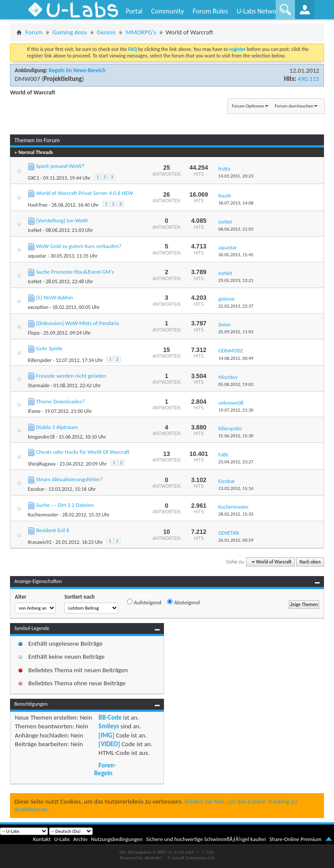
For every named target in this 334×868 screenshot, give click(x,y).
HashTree (38, 205)
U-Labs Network (259, 11)
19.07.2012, (236, 410)
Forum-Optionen (248, 106)
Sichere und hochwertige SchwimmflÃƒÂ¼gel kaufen (206, 839)
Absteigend (183, 602)
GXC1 (33, 178)
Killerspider (40, 360)
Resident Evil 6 (53, 530)
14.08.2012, (236, 358)
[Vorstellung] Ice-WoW (62, 220)
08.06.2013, (236, 229)
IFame (34, 411)
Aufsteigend (144, 602)
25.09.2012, (236, 332)
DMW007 (27, 79)
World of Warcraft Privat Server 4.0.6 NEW (85, 193)
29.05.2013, (236, 280)
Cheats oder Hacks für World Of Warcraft (83, 452)
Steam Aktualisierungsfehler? (70, 479)
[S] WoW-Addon (55, 297)
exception (38, 307)
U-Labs (62, 839)
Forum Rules (210, 11)
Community (167, 11)
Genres (106, 32)
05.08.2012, (236, 384)
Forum (34, 32)
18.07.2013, (236, 203)
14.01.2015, (236, 176)
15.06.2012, (236, 436)
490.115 (309, 79)
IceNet (35, 230)
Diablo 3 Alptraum (57, 427)
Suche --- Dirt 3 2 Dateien (65, 505)
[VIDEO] (109, 744)
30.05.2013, (236, 255)
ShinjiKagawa (42, 464)
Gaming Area (70, 32)
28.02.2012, (236, 514)
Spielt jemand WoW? (60, 166)
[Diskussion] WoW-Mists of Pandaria (78, 323)
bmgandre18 (41, 437)
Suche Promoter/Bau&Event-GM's (75, 272)
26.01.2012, (236, 540)
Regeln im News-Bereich (77, 70)
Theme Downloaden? (61, 401)
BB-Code (110, 717)
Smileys (109, 726)
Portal (134, 11)
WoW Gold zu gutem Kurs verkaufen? (79, 246)
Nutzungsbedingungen (117, 839)
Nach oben (310, 562)
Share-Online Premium (295, 839)
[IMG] (107, 735)
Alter (21, 597)
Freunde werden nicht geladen (71, 376)
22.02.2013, (236, 306)
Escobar (36, 489)
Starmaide (39, 385)
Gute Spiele (49, 348)
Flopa (34, 333)
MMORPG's (141, 32)
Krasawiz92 (40, 542)
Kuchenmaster (43, 515)
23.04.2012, (236, 462)
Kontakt (42, 839)
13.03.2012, (236, 488)
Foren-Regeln (105, 769)
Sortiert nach (80, 597)
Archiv (80, 839)
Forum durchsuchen (294, 106)
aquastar (37, 256)
